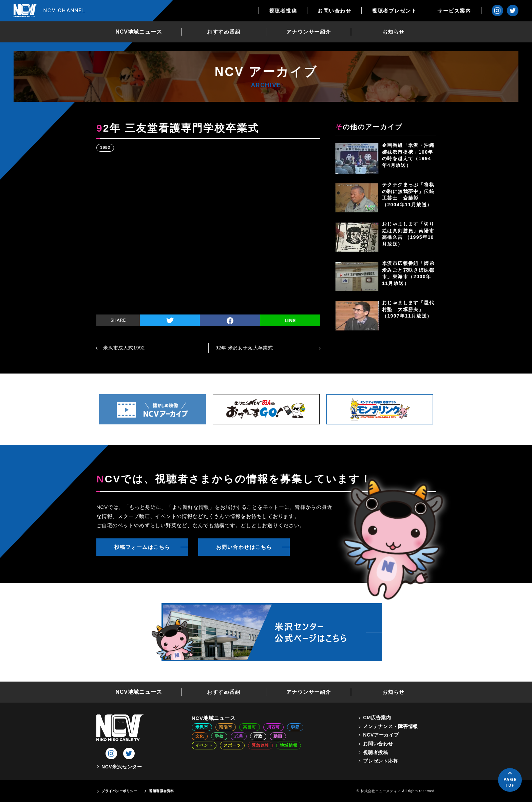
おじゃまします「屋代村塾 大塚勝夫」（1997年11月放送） (408, 309)
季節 (295, 727)
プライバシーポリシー (119, 791)
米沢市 (202, 727)
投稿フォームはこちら (142, 547)
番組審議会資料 (161, 791)
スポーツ (232, 745)
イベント (204, 745)
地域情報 (289, 745)
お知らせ (394, 32)
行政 (258, 736)
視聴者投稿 (283, 11)
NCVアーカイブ (381, 735)
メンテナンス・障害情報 (391, 726)
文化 (200, 736)
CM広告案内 (377, 718)
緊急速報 (260, 745)
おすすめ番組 (224, 32)
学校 (219, 736)
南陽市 (226, 727)
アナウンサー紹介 (309, 32)
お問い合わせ (334, 11)
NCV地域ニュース (139, 32)
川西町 (273, 727)
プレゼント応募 (381, 761)
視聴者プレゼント (394, 11)
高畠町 (249, 727)
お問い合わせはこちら (244, 547)
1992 (105, 148)
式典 (239, 736)
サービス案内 (454, 11)
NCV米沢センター (122, 767)
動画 (278, 736)
